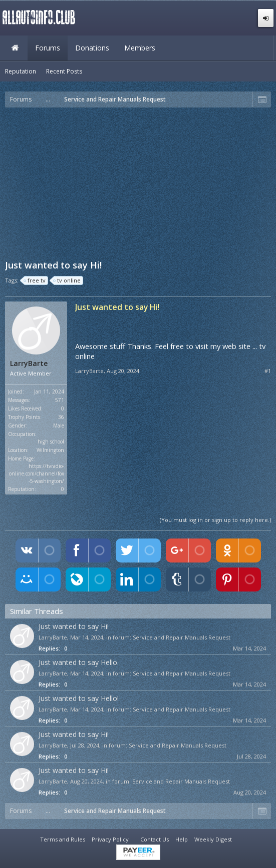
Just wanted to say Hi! (74, 626)
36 (61, 417)
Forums (48, 48)
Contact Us (155, 839)
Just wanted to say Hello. (79, 662)
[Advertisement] (141, 182)
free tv (35, 280)
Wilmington (50, 450)
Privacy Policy (110, 839)
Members (140, 48)
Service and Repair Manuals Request (182, 637)
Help (182, 839)
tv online (67, 280)
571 (60, 400)
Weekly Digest (213, 839)
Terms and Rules (63, 839)
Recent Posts (64, 71)
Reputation (21, 71)
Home (15, 48)
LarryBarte (29, 363)
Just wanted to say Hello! (79, 698)
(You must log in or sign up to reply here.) (215, 520)
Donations (92, 48)
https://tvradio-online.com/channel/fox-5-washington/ (37, 473)
